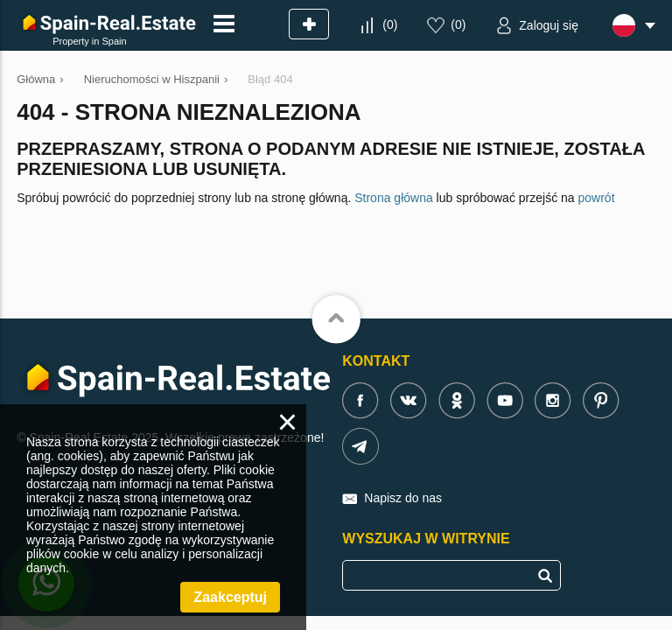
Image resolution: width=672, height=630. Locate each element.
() (390, 24)
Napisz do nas (403, 498)
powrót (597, 198)
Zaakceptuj (230, 597)
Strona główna (394, 198)
